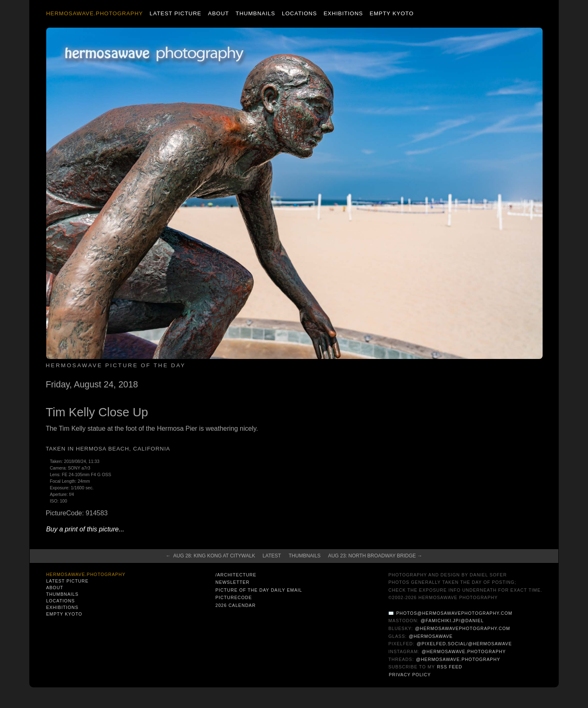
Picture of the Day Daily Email (259, 590)
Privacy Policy (410, 675)
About (218, 13)
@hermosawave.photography (464, 651)
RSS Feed (450, 667)
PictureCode (234, 597)
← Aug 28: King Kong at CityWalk (211, 556)
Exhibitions (343, 13)
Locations (299, 13)
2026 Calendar (236, 605)
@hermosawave (431, 636)
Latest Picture (176, 13)
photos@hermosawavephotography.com (454, 613)
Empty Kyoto (392, 13)
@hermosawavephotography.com (463, 628)
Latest (272, 556)
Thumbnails (255, 13)
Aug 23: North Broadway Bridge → (375, 556)
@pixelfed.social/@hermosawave (464, 644)
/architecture (236, 575)
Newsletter (233, 582)
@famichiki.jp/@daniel (452, 621)
